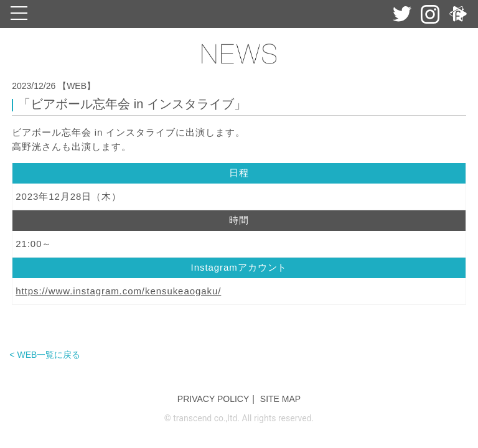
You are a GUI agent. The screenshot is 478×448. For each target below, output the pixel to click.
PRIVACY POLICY (213, 399)
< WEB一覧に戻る (45, 355)
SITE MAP (280, 399)
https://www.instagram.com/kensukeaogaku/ (118, 291)
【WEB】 (77, 86)
